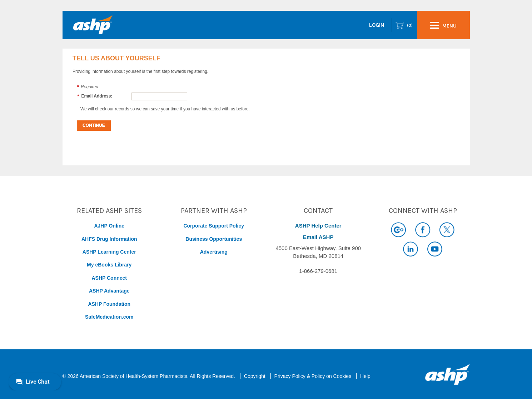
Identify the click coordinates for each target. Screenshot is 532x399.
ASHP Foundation (109, 304)
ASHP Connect (109, 278)
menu (443, 25)
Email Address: (97, 96)
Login (377, 25)
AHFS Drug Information (109, 239)
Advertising (214, 252)
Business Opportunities (214, 239)
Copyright (255, 376)
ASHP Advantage (109, 291)
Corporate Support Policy (214, 226)
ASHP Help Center (318, 226)
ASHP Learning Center (109, 252)
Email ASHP (318, 237)
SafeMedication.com (109, 317)
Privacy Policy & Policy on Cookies (313, 376)
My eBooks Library (109, 265)
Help (365, 376)
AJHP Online (109, 226)
